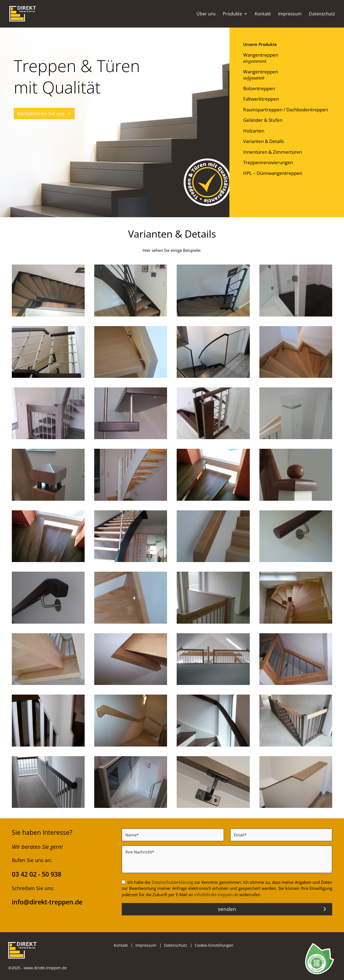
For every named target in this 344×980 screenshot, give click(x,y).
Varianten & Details (263, 141)
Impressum (290, 14)
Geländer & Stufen (263, 120)
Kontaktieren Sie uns (41, 114)
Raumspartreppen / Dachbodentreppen (286, 110)
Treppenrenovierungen (268, 162)
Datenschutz (322, 14)
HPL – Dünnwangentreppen (273, 173)
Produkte (232, 14)
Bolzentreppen (259, 88)
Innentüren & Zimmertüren (273, 152)
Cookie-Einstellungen (214, 945)
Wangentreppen (261, 55)
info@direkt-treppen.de (216, 894)
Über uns (206, 14)
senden (227, 909)
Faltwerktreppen (261, 99)
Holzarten (254, 131)
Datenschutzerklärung (172, 882)
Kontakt (263, 14)
